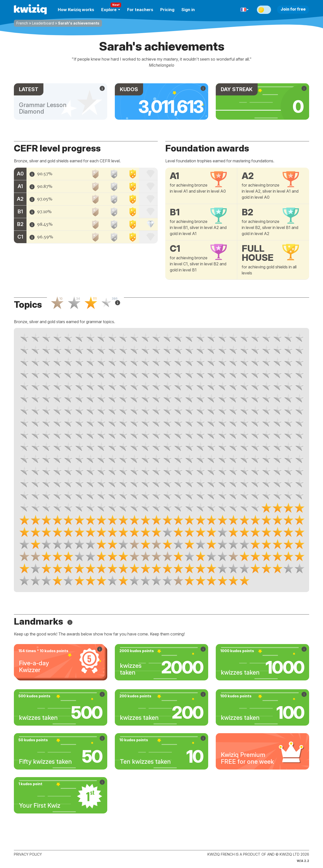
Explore (111, 10)
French (22, 23)
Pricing (167, 10)
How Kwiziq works (76, 10)
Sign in (188, 10)
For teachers (140, 10)
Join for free (293, 9)
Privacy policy (28, 854)
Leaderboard (43, 23)
